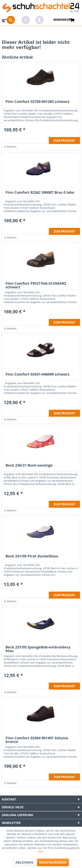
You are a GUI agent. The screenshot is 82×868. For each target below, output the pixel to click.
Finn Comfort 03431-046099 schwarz (38, 375)
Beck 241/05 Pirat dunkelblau (32, 556)
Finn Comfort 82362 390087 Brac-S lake (40, 193)
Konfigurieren (53, 862)
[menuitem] (4, 19)
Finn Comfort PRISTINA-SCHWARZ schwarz (36, 286)
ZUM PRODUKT (64, 141)
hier (41, 851)
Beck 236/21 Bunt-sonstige (29, 466)
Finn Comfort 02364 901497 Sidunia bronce (37, 740)
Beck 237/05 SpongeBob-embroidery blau (38, 649)
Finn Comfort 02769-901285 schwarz (38, 102)
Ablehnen (24, 862)
